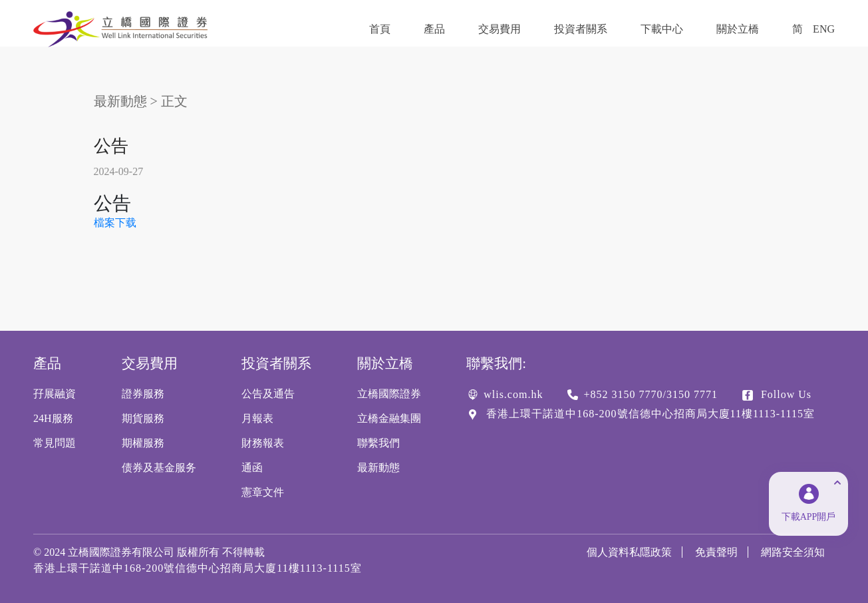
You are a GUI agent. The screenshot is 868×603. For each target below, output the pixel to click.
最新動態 (120, 101)
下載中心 (662, 29)
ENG (824, 29)
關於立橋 (738, 29)
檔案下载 (115, 223)
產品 (434, 29)
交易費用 (500, 29)
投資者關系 (581, 29)
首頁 (380, 29)
